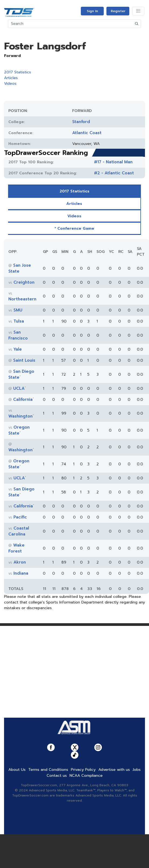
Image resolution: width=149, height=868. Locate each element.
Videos (10, 84)
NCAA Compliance (86, 776)
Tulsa (19, 321)
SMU (18, 310)
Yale (18, 349)
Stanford (81, 122)
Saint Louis (24, 360)
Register (118, 11)
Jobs (137, 770)
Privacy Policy (83, 770)
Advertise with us (114, 770)
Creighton (24, 282)
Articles (11, 78)
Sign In (92, 11)
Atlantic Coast (87, 133)
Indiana (21, 573)
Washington (20, 416)
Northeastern (22, 299)
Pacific (20, 517)
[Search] (71, 24)
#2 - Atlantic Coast (114, 173)
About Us (17, 770)
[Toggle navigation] (138, 11)
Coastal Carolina (19, 531)
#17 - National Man (113, 162)
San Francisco (18, 335)
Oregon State (19, 430)
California (23, 399)
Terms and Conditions (48, 770)
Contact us (57, 776)
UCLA (19, 388)
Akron (20, 562)
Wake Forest (16, 548)
